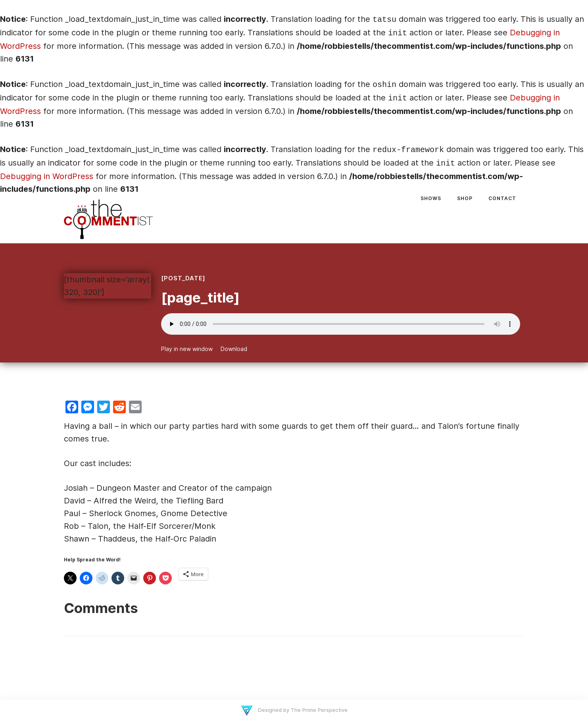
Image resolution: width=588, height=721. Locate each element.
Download (234, 349)
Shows (431, 198)
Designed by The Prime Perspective (302, 710)
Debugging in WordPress (47, 176)
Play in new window (187, 349)
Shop (465, 198)
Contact (502, 198)
